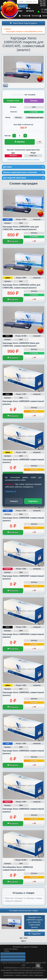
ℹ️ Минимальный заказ (35, 118)
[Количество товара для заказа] (20, 136)
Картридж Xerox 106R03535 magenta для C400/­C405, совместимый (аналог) (35, 922)
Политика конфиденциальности (13, 954)
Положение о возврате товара (13, 957)
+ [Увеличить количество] (25, 136)
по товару (19, 10)
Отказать (14, 501)
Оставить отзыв (13, 101)
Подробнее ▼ (11, 491)
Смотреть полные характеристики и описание (23, 160)
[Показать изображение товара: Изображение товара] (6, 85)
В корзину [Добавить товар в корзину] (20, 142)
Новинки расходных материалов (13, 960)
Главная (24, 16)
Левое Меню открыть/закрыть (23, 23)
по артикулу (30, 10)
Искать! (22, 6)
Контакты (34, 16)
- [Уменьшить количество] (14, 136)
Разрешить (33, 501)
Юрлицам (34, 101)
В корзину (13, 241)
